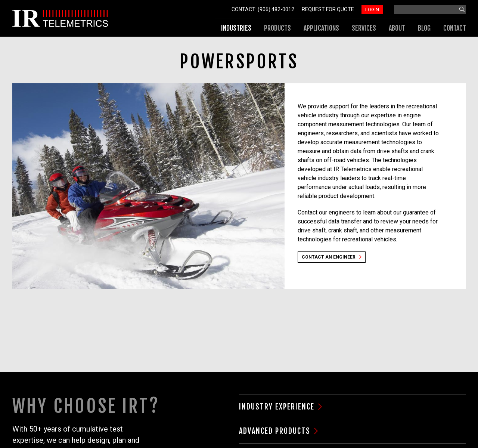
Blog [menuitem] (424, 28)
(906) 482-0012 (276, 9)
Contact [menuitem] (455, 28)
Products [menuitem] (277, 28)
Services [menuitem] (364, 28)
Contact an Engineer (329, 257)
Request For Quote (328, 9)
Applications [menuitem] (321, 28)
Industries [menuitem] (236, 28)
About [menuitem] (397, 28)
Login (372, 10)
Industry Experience (277, 407)
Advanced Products (275, 431)
